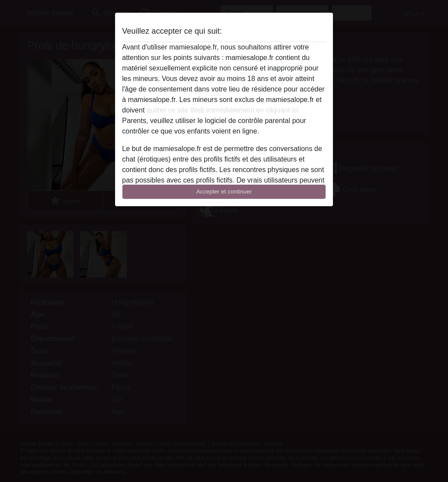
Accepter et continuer (224, 192)
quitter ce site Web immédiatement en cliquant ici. (224, 110)
